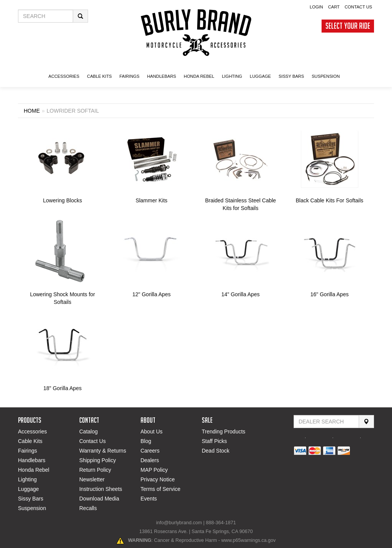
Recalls (88, 508)
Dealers (150, 460)
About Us (152, 432)
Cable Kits (30, 441)
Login (316, 7)
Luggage (29, 489)
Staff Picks (214, 441)
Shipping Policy (98, 460)
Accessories (32, 432)
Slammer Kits (151, 200)
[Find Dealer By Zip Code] (326, 422)
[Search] (366, 422)
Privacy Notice (158, 479)
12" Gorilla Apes (152, 294)
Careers (150, 451)
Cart (334, 7)
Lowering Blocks (62, 200)
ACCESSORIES (64, 76)
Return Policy (95, 470)
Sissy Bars (31, 499)
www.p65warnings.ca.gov (248, 540)
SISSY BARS (291, 76)
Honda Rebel (34, 470)
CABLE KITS (99, 76)
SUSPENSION (326, 76)
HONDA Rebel (199, 76)
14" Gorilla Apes (240, 294)
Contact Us (358, 7)
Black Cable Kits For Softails (329, 200)
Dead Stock (216, 451)
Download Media (99, 499)
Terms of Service (160, 489)
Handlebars (162, 76)
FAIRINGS (129, 76)
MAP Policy (154, 470)
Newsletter (92, 479)
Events (149, 499)
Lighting (27, 479)
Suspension (32, 508)
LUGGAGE (260, 76)
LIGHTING (232, 76)
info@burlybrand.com (179, 523)
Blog (146, 441)
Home (32, 111)
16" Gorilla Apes (330, 294)
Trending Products (224, 432)
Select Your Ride (348, 26)
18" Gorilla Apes (62, 388)
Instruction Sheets (101, 489)
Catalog (88, 432)
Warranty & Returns (103, 451)
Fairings (28, 451)
